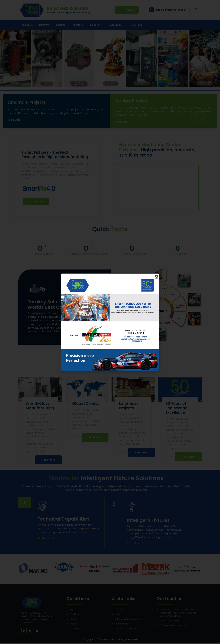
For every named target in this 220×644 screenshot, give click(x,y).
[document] (110, 322)
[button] (156, 277)
